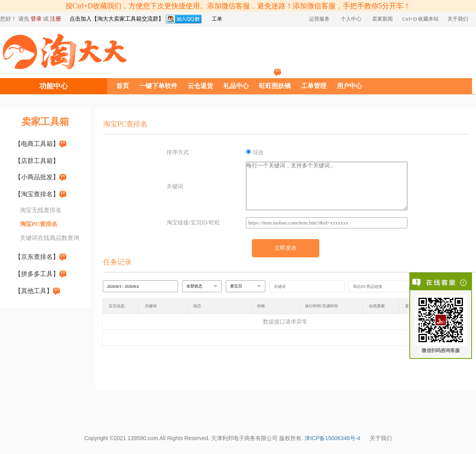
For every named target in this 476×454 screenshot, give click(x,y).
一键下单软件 (158, 86)
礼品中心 (236, 86)
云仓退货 (200, 86)
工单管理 (314, 86)
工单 (217, 19)
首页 (123, 86)
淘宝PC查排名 (39, 224)
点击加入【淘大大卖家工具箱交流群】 (117, 19)
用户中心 (349, 86)
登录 (36, 19)
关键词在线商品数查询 (50, 238)
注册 (56, 19)
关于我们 (381, 438)
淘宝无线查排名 (41, 210)
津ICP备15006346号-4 (332, 438)
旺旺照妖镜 (275, 86)
